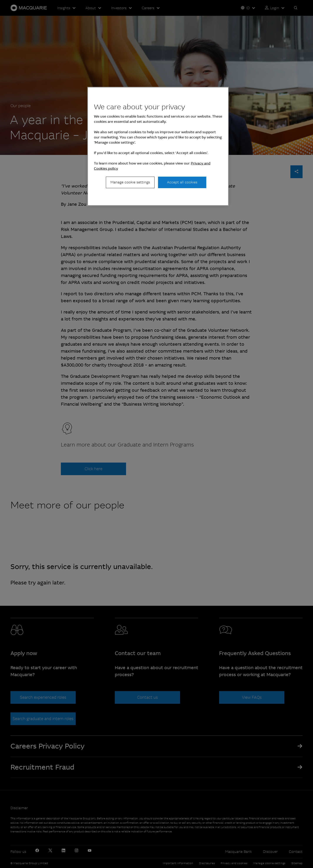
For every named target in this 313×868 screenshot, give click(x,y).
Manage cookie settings (130, 182)
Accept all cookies (182, 182)
